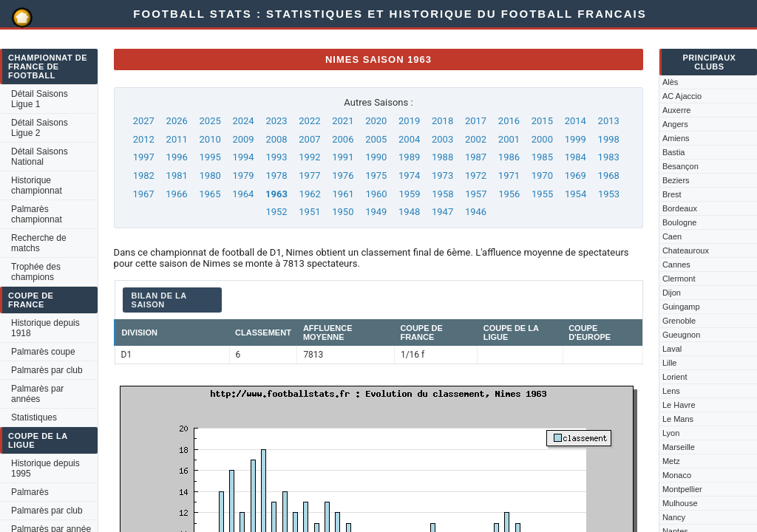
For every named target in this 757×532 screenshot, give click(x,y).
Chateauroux (686, 250)
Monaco (677, 475)
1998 (609, 139)
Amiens (676, 138)
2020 (376, 121)
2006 (343, 139)
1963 (276, 194)
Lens (671, 391)
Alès (670, 82)
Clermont (679, 279)
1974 (409, 175)
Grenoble (679, 321)
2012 (144, 139)
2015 (542, 121)
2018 (442, 121)
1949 (376, 212)
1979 (243, 175)
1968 (609, 175)
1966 (176, 194)
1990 (376, 157)
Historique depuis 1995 (45, 468)
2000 (542, 139)
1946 (476, 212)
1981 (177, 175)
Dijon (672, 293)
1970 (542, 175)
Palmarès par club (47, 370)
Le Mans (678, 419)
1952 (276, 212)
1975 (376, 175)
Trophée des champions (36, 272)
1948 (409, 212)
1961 (343, 194)
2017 (476, 121)
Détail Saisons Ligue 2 (40, 128)
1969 (576, 175)
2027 (144, 121)
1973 (442, 175)
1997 (144, 157)
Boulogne (680, 222)
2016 (509, 121)
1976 (343, 175)
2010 (210, 139)
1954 (576, 194)
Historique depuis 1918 (45, 328)
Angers (675, 124)
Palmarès (30, 492)
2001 (509, 139)
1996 (177, 157)
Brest (672, 194)
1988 (442, 157)
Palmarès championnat (37, 214)
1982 (144, 175)
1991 (343, 157)
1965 (210, 194)
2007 (309, 139)
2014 (576, 121)
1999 (576, 139)
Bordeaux (680, 208)
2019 (409, 121)
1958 (442, 194)
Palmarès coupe (43, 352)
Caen (672, 236)
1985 (542, 157)
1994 (243, 157)
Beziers (676, 180)
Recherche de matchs (39, 243)
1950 (343, 212)
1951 (309, 212)
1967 (143, 194)
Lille (670, 363)
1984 (576, 157)
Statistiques (34, 417)
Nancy (674, 517)
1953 (609, 194)
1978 (276, 175)
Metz (671, 461)
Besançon (680, 166)
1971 (509, 175)
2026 (177, 121)
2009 (243, 139)
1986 (509, 157)
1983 (609, 157)
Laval (672, 349)
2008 (276, 139)
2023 (276, 121)
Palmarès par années (37, 394)
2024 (243, 121)
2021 (343, 121)
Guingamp (681, 307)
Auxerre (677, 110)
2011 (177, 139)
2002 (476, 139)
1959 (409, 194)
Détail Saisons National (40, 157)
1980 (210, 175)
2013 (609, 121)
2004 (409, 139)
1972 (476, 175)
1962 (310, 194)
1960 (376, 194)
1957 (476, 194)
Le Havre (679, 405)
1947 (442, 212)
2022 (309, 121)
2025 (210, 121)
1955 (542, 194)
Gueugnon (681, 335)
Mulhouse (680, 503)
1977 (309, 175)
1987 (476, 157)
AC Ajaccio (682, 96)
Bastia (674, 152)
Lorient (675, 377)
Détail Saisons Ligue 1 (40, 99)
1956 (509, 194)
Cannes (676, 265)
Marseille (679, 447)
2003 (442, 139)
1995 (210, 157)
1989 (409, 157)
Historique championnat (37, 185)
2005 (376, 139)
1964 (243, 194)
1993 (276, 157)
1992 (309, 157)
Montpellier (682, 489)
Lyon (671, 433)
